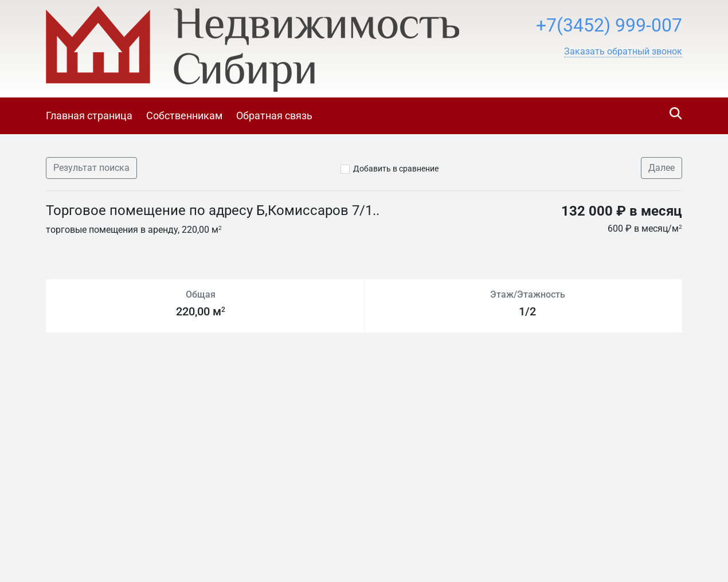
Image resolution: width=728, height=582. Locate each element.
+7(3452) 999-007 (609, 25)
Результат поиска (91, 168)
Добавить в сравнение (396, 169)
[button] (623, 52)
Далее (662, 168)
